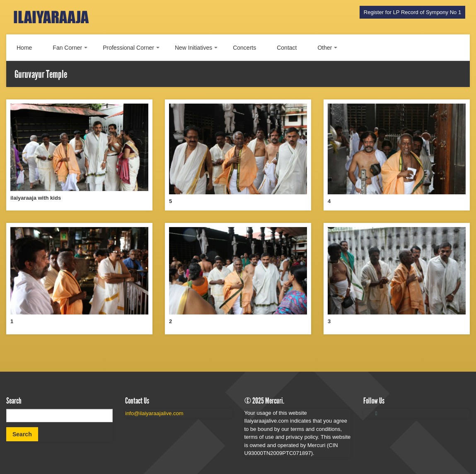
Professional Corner (128, 48)
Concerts (244, 48)
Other (325, 48)
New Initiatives (193, 48)
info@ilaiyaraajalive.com (154, 413)
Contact (287, 48)
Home (24, 48)
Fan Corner (67, 48)
